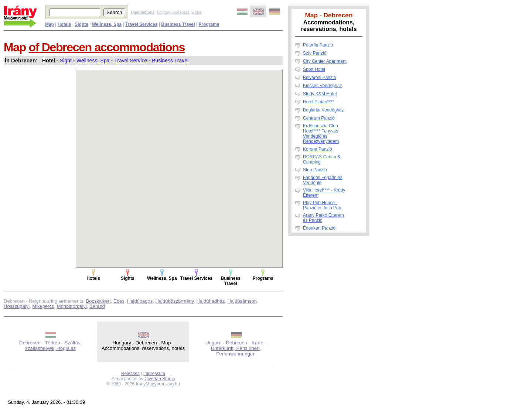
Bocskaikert (98, 301)
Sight (66, 61)
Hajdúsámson (242, 301)
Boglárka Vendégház (323, 110)
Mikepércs (43, 306)
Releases (130, 374)
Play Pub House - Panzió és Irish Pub (322, 205)
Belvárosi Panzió (319, 78)
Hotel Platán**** (318, 102)
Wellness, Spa (93, 61)
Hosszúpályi (17, 306)
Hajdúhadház (211, 301)
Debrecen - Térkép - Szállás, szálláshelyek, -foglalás (50, 346)
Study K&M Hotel (320, 94)
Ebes (119, 301)
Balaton (163, 12)
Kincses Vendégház (322, 86)
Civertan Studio (160, 379)
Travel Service (131, 61)
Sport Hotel (314, 69)
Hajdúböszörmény (175, 301)
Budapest (181, 12)
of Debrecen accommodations (107, 47)
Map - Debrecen (329, 15)
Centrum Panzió (319, 118)
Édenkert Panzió (319, 228)
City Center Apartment (325, 61)
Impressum (154, 374)
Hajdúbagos (140, 301)
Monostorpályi (72, 306)
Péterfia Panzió (318, 45)
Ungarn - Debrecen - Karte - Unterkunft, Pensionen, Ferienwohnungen (236, 348)
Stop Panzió (315, 170)
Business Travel (170, 61)
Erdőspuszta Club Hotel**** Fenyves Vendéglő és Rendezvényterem (321, 134)
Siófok (197, 12)
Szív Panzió (315, 53)
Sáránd (97, 306)
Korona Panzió (318, 149)
